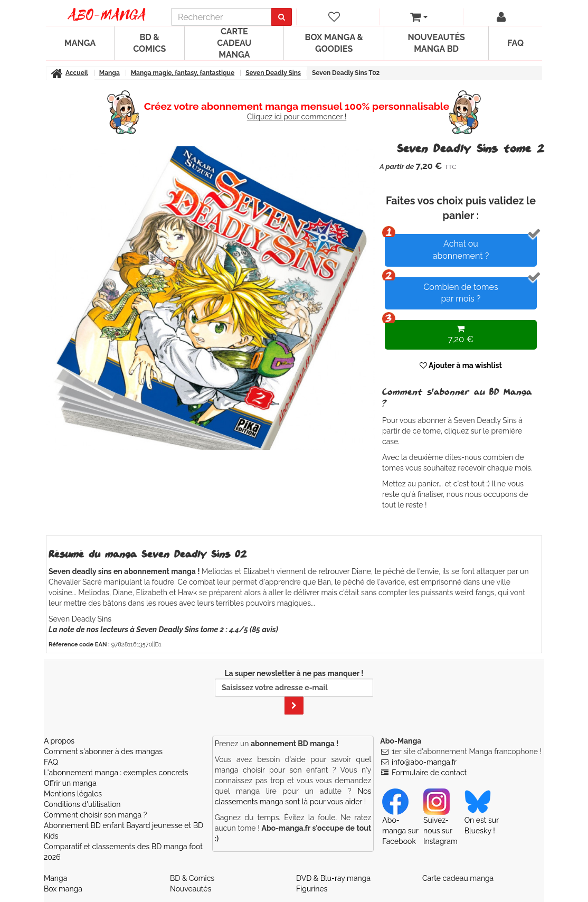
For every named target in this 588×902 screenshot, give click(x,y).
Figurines (312, 889)
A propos (59, 741)
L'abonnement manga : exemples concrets (116, 773)
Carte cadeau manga (234, 43)
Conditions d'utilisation (82, 804)
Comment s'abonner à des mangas (103, 751)
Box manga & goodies (334, 43)
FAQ (515, 43)
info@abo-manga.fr (424, 762)
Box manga (63, 889)
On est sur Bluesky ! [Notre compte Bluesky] (482, 816)
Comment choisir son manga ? (95, 815)
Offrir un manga (70, 783)
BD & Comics (149, 43)
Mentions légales (73, 794)
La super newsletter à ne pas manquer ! (294, 692)
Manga (80, 43)
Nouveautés (191, 889)
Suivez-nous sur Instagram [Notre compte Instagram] (440, 821)
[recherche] (221, 17)
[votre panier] (419, 17)
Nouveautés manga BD (436, 43)
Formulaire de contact (429, 773)
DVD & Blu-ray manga (333, 878)
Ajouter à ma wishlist (461, 365)
